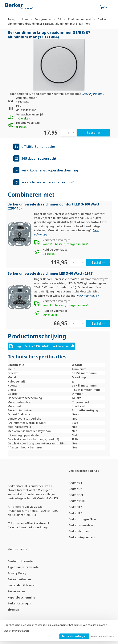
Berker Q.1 (76, 489)
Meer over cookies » (103, 636)
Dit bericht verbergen (74, 636)
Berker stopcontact (82, 537)
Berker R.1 (75, 507)
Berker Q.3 (76, 495)
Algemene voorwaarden (24, 567)
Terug (12, 19)
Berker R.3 (75, 513)
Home (25, 19)
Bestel (93, 133)
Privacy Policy (17, 573)
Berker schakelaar (81, 525)
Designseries (43, 19)
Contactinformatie (21, 561)
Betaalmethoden (19, 579)
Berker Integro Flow (82, 519)
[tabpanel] (59, 65)
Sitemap (13, 609)
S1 (59, 19)
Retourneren (16, 591)
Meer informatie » (93, 94)
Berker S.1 (75, 483)
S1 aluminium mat (79, 19)
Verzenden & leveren (22, 585)
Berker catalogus (19, 603)
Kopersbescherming (21, 597)
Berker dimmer (79, 531)
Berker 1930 (77, 501)
